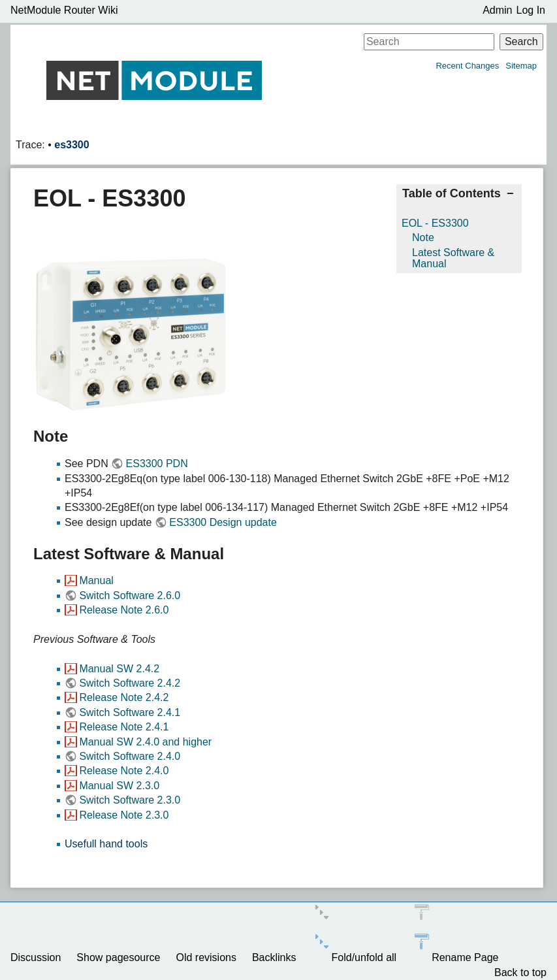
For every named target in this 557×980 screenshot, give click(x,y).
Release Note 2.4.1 (124, 727)
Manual (96, 580)
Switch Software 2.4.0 (130, 756)
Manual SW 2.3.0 (119, 786)
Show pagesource (118, 957)
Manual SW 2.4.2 (119, 669)
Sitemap (521, 66)
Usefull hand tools (106, 844)
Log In (531, 10)
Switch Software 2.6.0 (130, 596)
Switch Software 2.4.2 (130, 683)
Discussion (36, 957)
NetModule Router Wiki (64, 10)
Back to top (520, 972)
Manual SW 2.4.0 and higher (145, 742)
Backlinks (274, 957)
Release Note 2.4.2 (124, 697)
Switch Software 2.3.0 (130, 800)
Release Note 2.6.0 (124, 610)
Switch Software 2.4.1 (130, 712)
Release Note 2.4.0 (124, 771)
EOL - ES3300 (435, 223)
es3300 (72, 145)
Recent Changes (467, 66)
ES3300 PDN (157, 464)
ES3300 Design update (223, 522)
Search (521, 41)
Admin (497, 10)
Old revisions (206, 957)
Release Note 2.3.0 (124, 815)
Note (423, 237)
